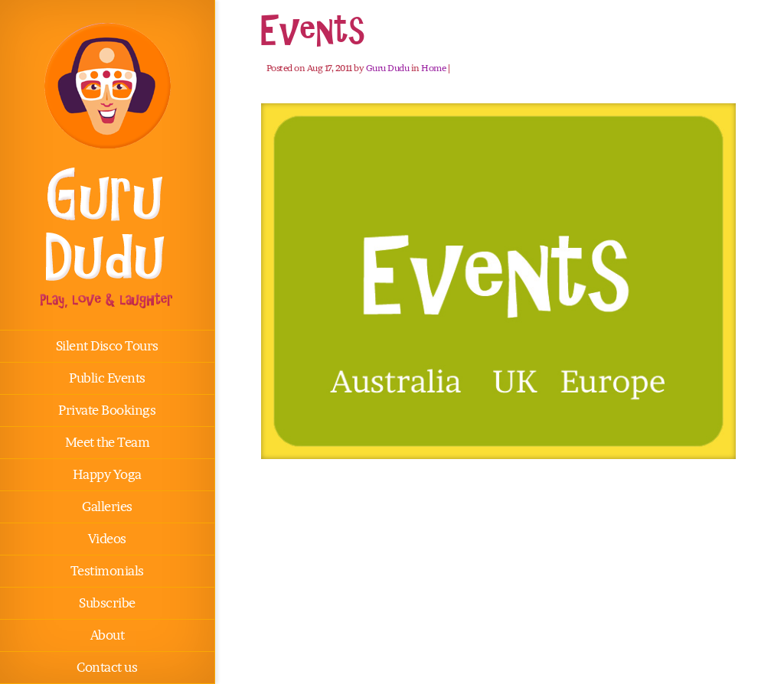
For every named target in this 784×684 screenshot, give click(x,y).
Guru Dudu (388, 68)
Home (433, 68)
